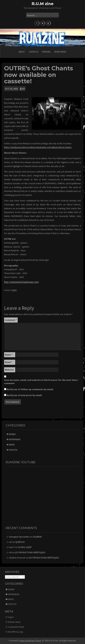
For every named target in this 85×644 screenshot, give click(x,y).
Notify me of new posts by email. (24, 395)
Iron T (12, 547)
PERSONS (46, 52)
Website (9, 370)
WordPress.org (15, 632)
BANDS (12, 434)
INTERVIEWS (15, 439)
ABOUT (22, 52)
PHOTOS (13, 450)
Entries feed (14, 622)
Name (9, 355)
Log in (11, 617)
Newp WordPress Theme (31, 641)
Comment (11, 320)
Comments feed (16, 627)
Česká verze (60, 52)
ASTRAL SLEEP (25, 547)
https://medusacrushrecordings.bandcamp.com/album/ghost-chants (38, 147)
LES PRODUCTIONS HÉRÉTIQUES (30, 552)
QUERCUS (20, 542)
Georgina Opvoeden (19, 537)
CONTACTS (33, 52)
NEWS (14, 290)
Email (9, 362)
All (23, 89)
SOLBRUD (37, 537)
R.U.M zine (43, 4)
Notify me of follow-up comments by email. (30, 389)
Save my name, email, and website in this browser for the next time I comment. (41, 382)
